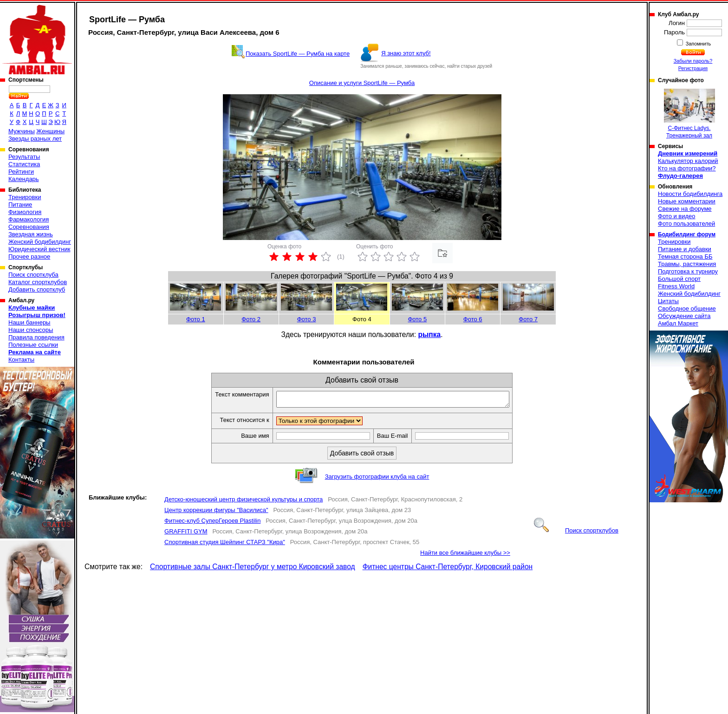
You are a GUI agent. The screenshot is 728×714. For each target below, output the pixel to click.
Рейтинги (21, 172)
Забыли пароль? (693, 61)
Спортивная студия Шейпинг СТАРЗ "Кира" (225, 545)
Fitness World (676, 286)
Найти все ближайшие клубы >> (465, 555)
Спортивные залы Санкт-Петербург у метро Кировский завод (253, 569)
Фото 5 (417, 319)
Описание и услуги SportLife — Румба (362, 83)
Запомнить (698, 44)
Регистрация (693, 68)
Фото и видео (677, 216)
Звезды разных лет (35, 139)
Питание (20, 204)
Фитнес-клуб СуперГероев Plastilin (212, 523)
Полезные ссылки (33, 345)
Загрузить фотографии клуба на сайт (377, 479)
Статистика (24, 164)
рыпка (429, 334)
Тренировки (25, 197)
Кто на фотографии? (687, 168)
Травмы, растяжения (687, 264)
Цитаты (668, 301)
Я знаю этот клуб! (406, 53)
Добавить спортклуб (37, 289)
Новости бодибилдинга (690, 194)
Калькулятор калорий (688, 161)
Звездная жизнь (31, 234)
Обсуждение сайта (684, 316)
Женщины (50, 131)
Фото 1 (196, 319)
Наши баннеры (29, 322)
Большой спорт (679, 279)
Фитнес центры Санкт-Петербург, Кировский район (448, 569)
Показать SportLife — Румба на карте (298, 54)
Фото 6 (473, 319)
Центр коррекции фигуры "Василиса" (216, 513)
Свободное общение (687, 308)
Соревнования (29, 227)
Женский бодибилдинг (40, 242)
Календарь (24, 179)
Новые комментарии (687, 201)
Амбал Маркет (678, 323)
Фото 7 (528, 319)
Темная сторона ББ (685, 256)
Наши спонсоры (31, 330)
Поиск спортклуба (33, 275)
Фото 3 (307, 319)
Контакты (21, 360)
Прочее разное (29, 256)
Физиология (25, 212)
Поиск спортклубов (576, 533)
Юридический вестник (39, 249)
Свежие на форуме (685, 209)
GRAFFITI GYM (186, 534)
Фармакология (29, 219)
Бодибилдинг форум (687, 234)
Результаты (24, 157)
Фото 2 (251, 319)
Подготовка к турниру (688, 271)
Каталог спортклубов (38, 282)
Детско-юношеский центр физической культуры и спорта (244, 502)
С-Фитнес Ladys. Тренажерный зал (689, 114)
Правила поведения (36, 337)
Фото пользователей (686, 224)
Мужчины (22, 131)
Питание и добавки (685, 249)
